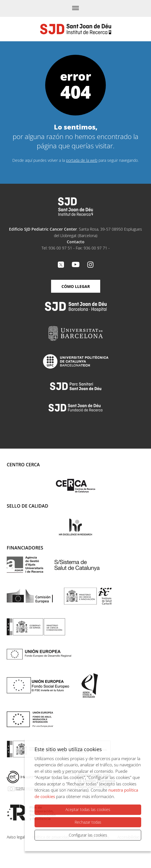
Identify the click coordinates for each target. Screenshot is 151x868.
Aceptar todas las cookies (88, 810)
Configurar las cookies (88, 835)
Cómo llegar (76, 286)
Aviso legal (16, 837)
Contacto (76, 242)
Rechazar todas (88, 822)
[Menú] (75, 8)
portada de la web (82, 160)
